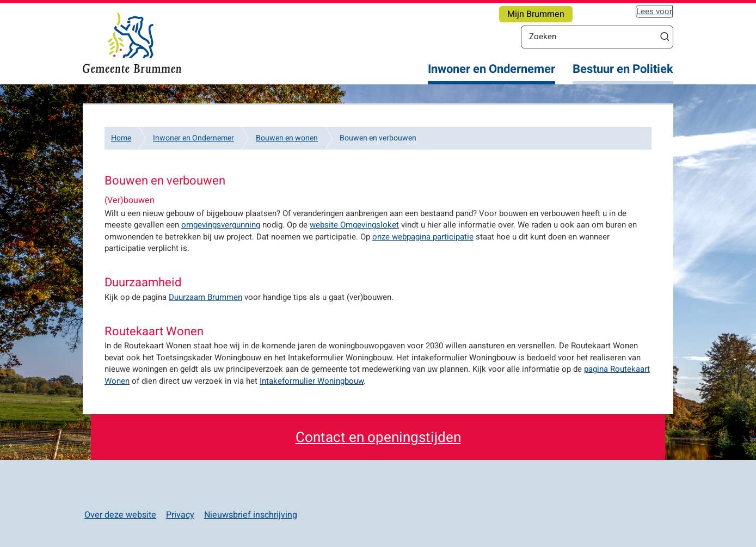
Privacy (180, 515)
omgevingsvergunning (221, 225)
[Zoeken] (589, 36)
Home (121, 138)
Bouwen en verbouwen (378, 138)
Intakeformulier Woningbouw (312, 381)
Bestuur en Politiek (623, 69)
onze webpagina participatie (423, 237)
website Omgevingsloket (354, 225)
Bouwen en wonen (287, 138)
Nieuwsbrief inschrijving (251, 515)
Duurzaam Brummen (205, 297)
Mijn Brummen (536, 14)
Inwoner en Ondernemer (491, 69)
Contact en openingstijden (378, 438)
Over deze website (120, 515)
